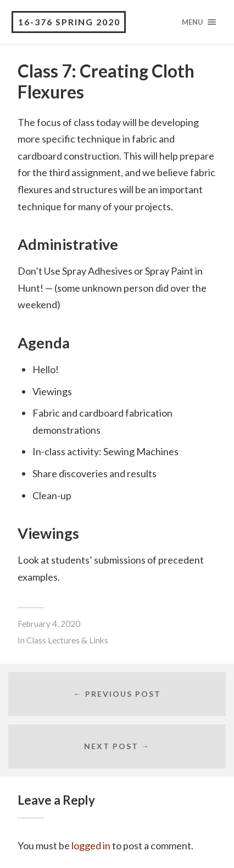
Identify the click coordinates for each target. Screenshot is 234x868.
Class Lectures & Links (67, 640)
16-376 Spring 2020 (69, 22)
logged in (91, 845)
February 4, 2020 (49, 624)
